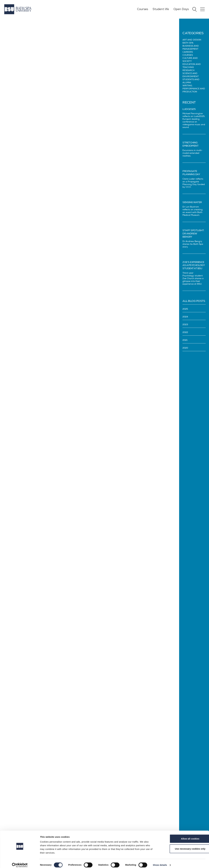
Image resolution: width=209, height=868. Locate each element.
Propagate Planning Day (191, 173)
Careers (188, 52)
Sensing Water (192, 202)
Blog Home (9, 20)
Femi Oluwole (107, 117)
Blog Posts (22, 20)
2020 (185, 348)
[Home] (18, 9)
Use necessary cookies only (184, 846)
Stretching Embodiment (190, 144)
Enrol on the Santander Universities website (125, 676)
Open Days (181, 9)
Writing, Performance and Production (194, 89)
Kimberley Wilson (109, 533)
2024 (185, 317)
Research (188, 70)
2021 (185, 340)
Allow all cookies (184, 836)
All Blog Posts (194, 301)
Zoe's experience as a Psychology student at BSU (194, 265)
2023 (185, 325)
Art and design (192, 40)
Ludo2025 (189, 109)
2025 (185, 309)
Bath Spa (188, 43)
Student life (160, 9)
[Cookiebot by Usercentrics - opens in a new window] (20, 862)
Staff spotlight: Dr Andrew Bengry (193, 234)
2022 (185, 332)
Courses (142, 9)
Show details (160, 862)
